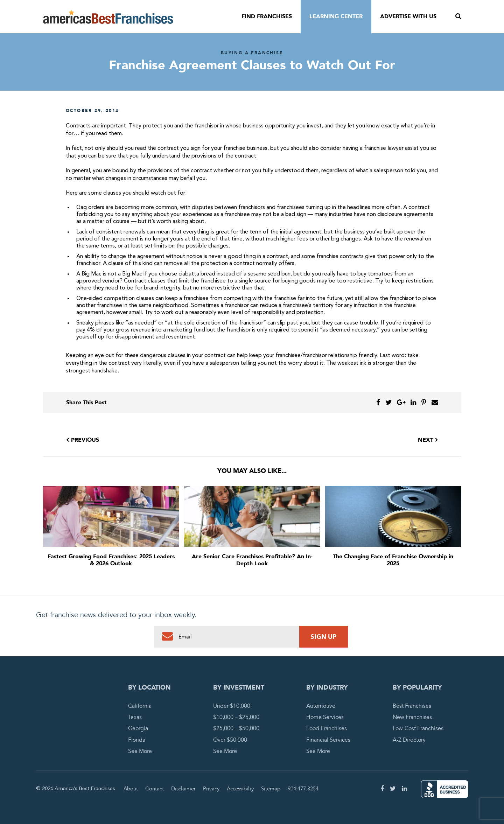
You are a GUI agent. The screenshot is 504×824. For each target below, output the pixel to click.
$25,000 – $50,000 (236, 728)
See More (140, 751)
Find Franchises (267, 16)
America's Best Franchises (108, 17)
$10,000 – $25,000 (236, 717)
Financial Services (328, 740)
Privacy (211, 789)
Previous (83, 440)
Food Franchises (327, 728)
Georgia (138, 728)
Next (428, 440)
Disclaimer (183, 789)
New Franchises (412, 717)
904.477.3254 (303, 789)
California (140, 706)
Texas (135, 717)
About (131, 789)
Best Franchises (412, 706)
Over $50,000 (230, 740)
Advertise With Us (408, 16)
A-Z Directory (409, 740)
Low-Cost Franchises (418, 728)
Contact (155, 789)
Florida (137, 740)
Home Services (325, 717)
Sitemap (271, 789)
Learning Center (336, 16)
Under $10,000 (232, 706)
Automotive (321, 706)
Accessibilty (240, 789)
